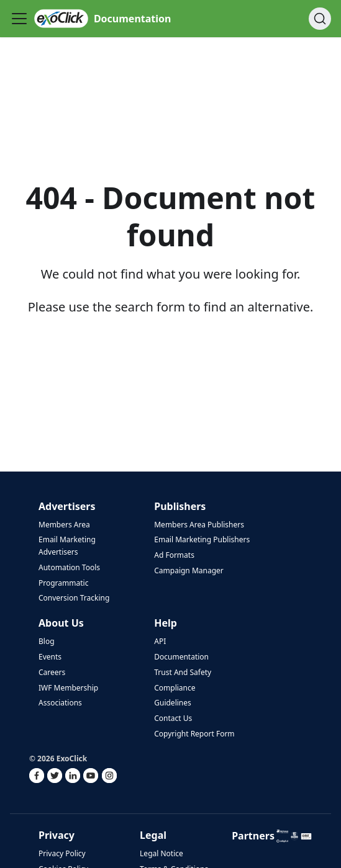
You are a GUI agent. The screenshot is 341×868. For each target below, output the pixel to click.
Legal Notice (161, 853)
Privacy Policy (62, 853)
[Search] (320, 19)
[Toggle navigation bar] (19, 19)
